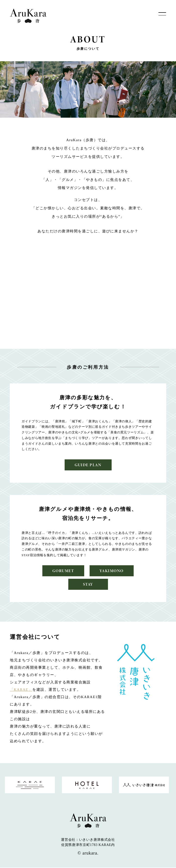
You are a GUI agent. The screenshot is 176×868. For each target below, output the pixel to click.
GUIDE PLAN (88, 465)
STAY (88, 585)
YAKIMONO (112, 571)
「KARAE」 (21, 690)
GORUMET (63, 571)
